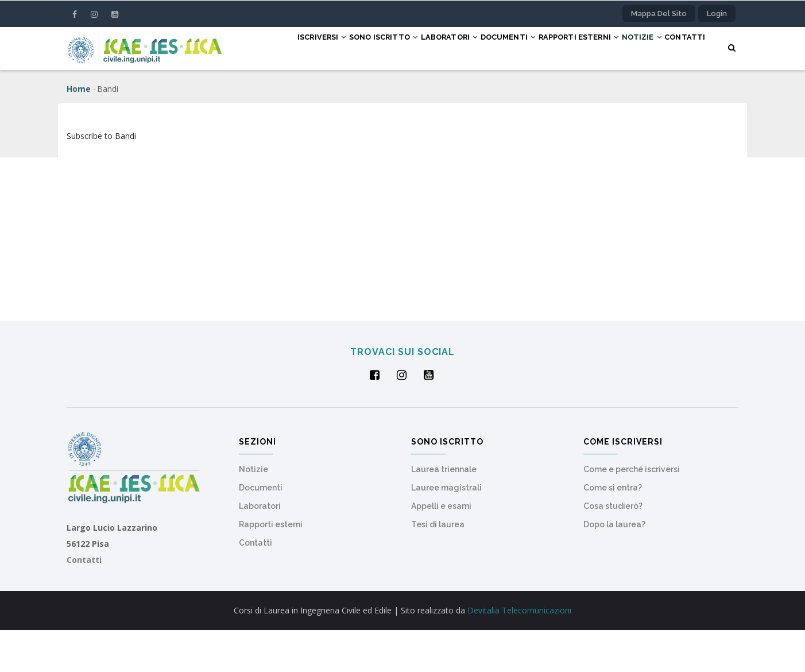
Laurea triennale (444, 511)
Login (717, 13)
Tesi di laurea (438, 566)
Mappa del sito (659, 13)
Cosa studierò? (613, 548)
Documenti (486, 48)
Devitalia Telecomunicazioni (519, 652)
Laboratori (417, 48)
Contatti (265, 90)
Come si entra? (613, 530)
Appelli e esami (441, 548)
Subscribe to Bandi (101, 178)
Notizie (639, 48)
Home (79, 131)
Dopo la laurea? (614, 566)
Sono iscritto (342, 48)
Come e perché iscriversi (632, 511)
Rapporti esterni (566, 48)
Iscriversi (270, 48)
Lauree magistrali (446, 530)
